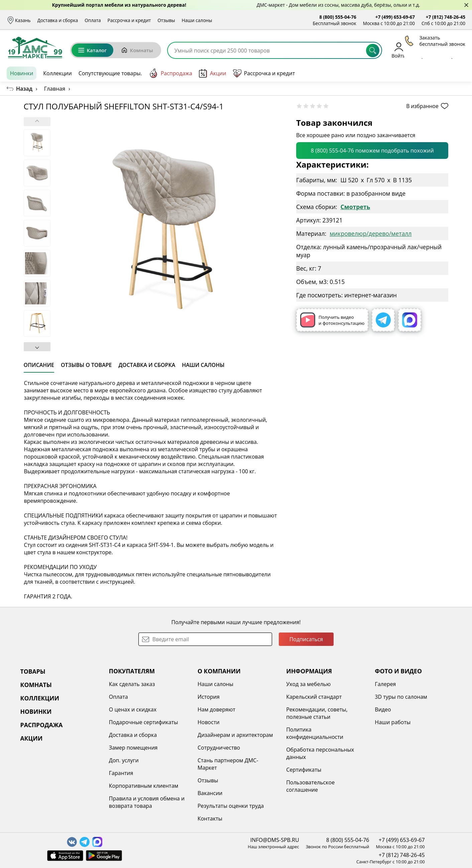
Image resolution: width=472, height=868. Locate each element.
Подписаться (306, 639)
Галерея (385, 684)
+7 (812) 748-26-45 (446, 17)
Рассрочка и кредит (129, 20)
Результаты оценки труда (231, 806)
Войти (399, 50)
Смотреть (356, 207)
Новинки (22, 73)
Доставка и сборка (58, 20)
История (209, 697)
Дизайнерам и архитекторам (235, 735)
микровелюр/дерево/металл (371, 233)
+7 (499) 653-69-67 (395, 17)
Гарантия (121, 773)
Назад (24, 89)
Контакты (210, 818)
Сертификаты (304, 770)
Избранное (426, 50)
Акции (213, 73)
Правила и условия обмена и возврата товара (147, 802)
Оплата (93, 20)
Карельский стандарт (314, 697)
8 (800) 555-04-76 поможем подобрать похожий (372, 151)
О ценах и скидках (133, 709)
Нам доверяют (216, 709)
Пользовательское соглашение (310, 786)
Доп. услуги (124, 760)
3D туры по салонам (401, 697)
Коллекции (57, 73)
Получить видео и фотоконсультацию (332, 320)
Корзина (455, 50)
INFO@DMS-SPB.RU (275, 840)
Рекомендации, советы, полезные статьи (317, 713)
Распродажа (170, 73)
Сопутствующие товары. (110, 73)
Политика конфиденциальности (315, 733)
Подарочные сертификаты (144, 722)
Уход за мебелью (308, 684)
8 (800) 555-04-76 (338, 17)
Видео (383, 709)
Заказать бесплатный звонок (435, 73)
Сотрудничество (219, 748)
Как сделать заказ (132, 684)
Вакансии (210, 793)
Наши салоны (197, 20)
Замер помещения (133, 748)
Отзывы (166, 20)
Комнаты (137, 50)
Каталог (92, 50)
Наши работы (393, 722)
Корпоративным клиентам (144, 786)
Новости (209, 722)
